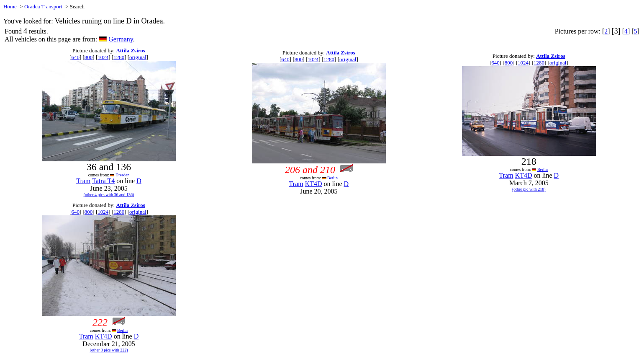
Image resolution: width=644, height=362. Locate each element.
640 (75, 57)
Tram (83, 181)
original (138, 57)
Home (10, 6)
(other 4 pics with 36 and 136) (109, 195)
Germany (121, 39)
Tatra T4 (103, 181)
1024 (103, 57)
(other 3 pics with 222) (109, 350)
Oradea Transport (43, 6)
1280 (119, 57)
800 (89, 57)
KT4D (314, 184)
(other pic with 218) (529, 189)
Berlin (332, 178)
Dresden (122, 175)
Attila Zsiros (130, 50)
